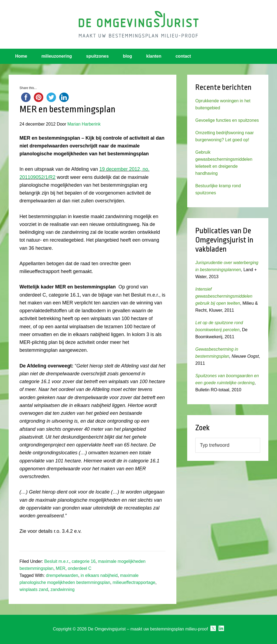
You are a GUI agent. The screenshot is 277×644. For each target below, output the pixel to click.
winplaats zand (34, 589)
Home (21, 56)
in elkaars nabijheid (99, 575)
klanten (154, 56)
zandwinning (63, 589)
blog (127, 56)
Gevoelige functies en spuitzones (227, 120)
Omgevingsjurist (138, 24)
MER (61, 568)
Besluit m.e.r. (57, 561)
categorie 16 (84, 561)
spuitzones (97, 56)
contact (183, 56)
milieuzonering (57, 56)
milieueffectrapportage (134, 582)
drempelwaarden (62, 575)
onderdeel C (80, 568)
